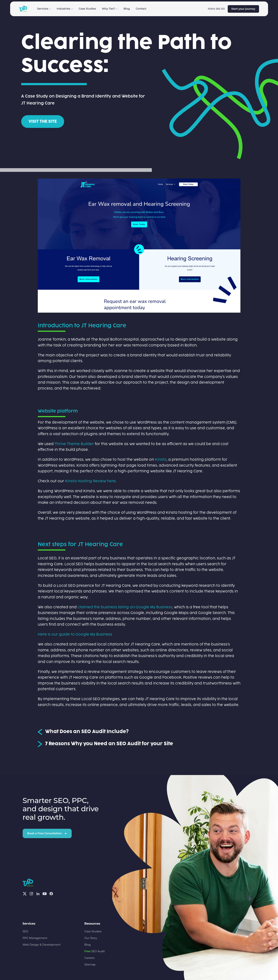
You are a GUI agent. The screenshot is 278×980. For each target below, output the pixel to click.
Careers (89, 958)
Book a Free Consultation (47, 833)
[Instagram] (31, 894)
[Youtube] (45, 894)
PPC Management (35, 938)
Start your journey (243, 9)
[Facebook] (51, 894)
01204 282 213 (216, 9)
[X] (25, 894)
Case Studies (87, 9)
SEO (26, 931)
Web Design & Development (42, 945)
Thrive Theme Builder (74, 444)
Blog (127, 9)
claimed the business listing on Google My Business (125, 607)
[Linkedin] (38, 894)
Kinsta (161, 460)
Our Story (91, 938)
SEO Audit (95, 951)
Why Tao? (110, 9)
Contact (141, 9)
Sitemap (90, 965)
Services (44, 9)
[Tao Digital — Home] (23, 9)
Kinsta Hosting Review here (90, 481)
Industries (65, 9)
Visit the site (43, 122)
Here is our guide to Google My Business (75, 634)
